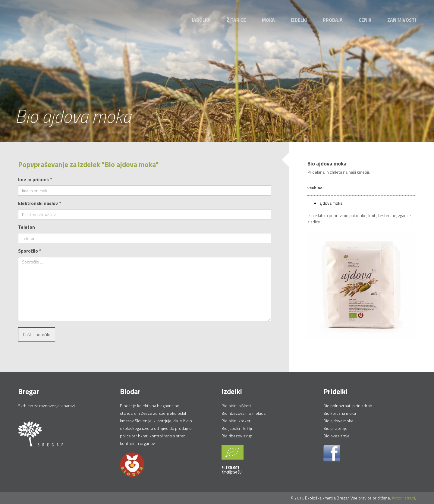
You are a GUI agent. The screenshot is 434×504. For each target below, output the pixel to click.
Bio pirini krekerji (237, 421)
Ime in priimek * (35, 179)
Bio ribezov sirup (237, 436)
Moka (268, 20)
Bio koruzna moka (340, 413)
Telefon (27, 227)
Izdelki (299, 20)
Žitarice (236, 20)
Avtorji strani (403, 498)
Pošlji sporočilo (37, 334)
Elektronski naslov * (40, 203)
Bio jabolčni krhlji (237, 428)
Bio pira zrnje (335, 428)
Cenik (365, 20)
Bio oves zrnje (337, 436)
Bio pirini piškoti (236, 406)
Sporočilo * (30, 251)
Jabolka (201, 20)
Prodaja (333, 20)
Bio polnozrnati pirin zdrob (348, 406)
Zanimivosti (402, 20)
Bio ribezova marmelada (244, 413)
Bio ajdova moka (338, 421)
